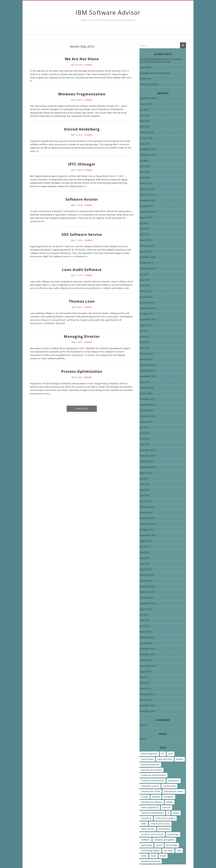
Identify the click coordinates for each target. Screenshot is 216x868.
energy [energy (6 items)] (145, 797)
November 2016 (147, 371)
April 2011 (145, 683)
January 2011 (146, 700)
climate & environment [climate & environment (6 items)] (153, 781)
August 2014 (146, 473)
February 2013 (147, 575)
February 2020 (147, 189)
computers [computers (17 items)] (174, 781)
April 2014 (145, 496)
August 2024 (146, 104)
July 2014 (144, 479)
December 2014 (147, 450)
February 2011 (147, 694)
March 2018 (145, 291)
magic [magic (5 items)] (176, 813)
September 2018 (148, 269)
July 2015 (144, 427)
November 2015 (147, 405)
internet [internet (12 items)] (166, 807)
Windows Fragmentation (82, 94)
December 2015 (147, 399)
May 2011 (144, 677)
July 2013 (144, 547)
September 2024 (148, 98)
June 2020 (144, 166)
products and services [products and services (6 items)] (152, 834)
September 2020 (148, 155)
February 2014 (147, 507)
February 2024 (147, 132)
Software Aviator (82, 199)
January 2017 (146, 359)
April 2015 (145, 445)
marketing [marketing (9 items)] (146, 818)
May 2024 (144, 121)
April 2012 (145, 626)
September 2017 (148, 320)
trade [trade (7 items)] (153, 856)
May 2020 (144, 172)
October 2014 (146, 462)
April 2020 (145, 178)
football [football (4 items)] (156, 797)
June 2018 (144, 280)
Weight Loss (145, 79)
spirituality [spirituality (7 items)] (147, 845)
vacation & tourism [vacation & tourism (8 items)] (151, 861)
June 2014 (144, 484)
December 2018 (147, 257)
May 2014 (144, 490)
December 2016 (147, 365)
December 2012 (147, 587)
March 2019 (145, 240)
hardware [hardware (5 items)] (169, 797)
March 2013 (145, 569)
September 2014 (148, 467)
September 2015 (148, 416)
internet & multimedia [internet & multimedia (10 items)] (152, 813)
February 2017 (147, 354)
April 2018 (145, 286)
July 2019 (144, 223)
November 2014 (147, 456)
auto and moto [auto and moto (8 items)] (165, 759)
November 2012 (147, 592)
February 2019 (147, 246)
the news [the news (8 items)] (168, 851)
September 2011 (148, 666)
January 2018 (146, 297)
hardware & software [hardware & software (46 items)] (152, 802)
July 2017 (144, 331)
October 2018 (146, 263)
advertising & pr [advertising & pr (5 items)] (149, 754)
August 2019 (146, 218)
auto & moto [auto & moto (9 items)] (147, 759)
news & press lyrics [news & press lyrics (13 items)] (160, 824)
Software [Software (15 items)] (146, 840)
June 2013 (144, 552)
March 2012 (145, 632)
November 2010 (147, 711)
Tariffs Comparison (149, 84)
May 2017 (144, 342)
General (88, 65)
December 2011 (147, 649)
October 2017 (146, 314)
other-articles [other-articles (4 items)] (148, 829)
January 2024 (146, 138)
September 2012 (148, 603)
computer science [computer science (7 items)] (150, 786)
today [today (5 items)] (144, 856)
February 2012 (147, 638)
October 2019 (146, 206)
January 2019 (146, 252)
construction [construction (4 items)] (169, 786)
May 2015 (144, 439)
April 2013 (145, 564)
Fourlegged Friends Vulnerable (155, 73)
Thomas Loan (82, 301)
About (142, 739)
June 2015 (144, 433)
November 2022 (147, 149)
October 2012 (146, 598)
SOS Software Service (82, 234)
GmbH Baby (145, 67)
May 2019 (144, 229)
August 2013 (146, 541)
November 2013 (147, 524)
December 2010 (147, 706)
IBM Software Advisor (108, 12)
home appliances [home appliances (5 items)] (150, 807)
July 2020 (144, 161)
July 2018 (144, 274)
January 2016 (146, 394)
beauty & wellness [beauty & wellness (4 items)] (150, 764)
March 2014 (145, 501)
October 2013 (146, 530)
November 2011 (147, 655)
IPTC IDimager (82, 164)
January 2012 (146, 643)
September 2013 (148, 535)
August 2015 (146, 422)
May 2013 (144, 558)
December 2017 (147, 303)
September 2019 (148, 212)
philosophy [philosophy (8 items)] (164, 829)
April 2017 (145, 348)
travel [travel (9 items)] (163, 856)
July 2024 (144, 110)
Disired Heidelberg (82, 129)
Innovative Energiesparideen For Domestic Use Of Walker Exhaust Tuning (161, 60)
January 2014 (146, 513)
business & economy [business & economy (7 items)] (151, 770)
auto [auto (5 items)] (171, 754)
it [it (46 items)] (168, 813)
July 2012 (144, 615)
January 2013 (146, 581)
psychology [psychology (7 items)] (173, 834)
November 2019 (147, 201)
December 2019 (147, 195)
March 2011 (145, 689)
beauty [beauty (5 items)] (180, 759)
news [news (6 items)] (144, 824)
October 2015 (146, 410)
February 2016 (147, 388)
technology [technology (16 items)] (172, 845)
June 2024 (144, 115)
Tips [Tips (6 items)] (179, 851)
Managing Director (82, 336)
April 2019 (145, 234)
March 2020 (145, 183)
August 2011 (146, 672)
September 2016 (148, 376)
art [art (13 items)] (163, 754)
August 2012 (146, 609)
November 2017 (147, 308)
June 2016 (144, 382)
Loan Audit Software (82, 269)
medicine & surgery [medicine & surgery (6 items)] (165, 818)
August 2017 (146, 325)
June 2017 (144, 337)
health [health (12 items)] (170, 802)
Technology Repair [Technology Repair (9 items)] (150, 851)
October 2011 (146, 660)
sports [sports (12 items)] (159, 845)
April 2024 (145, 127)
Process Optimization (82, 371)
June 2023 (144, 144)
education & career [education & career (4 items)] (174, 791)
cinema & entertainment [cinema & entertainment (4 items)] (153, 775)
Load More (82, 409)
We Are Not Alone (82, 59)
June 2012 (144, 620)
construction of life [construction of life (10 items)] (151, 791)
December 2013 (147, 518)
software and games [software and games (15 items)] (164, 840)
